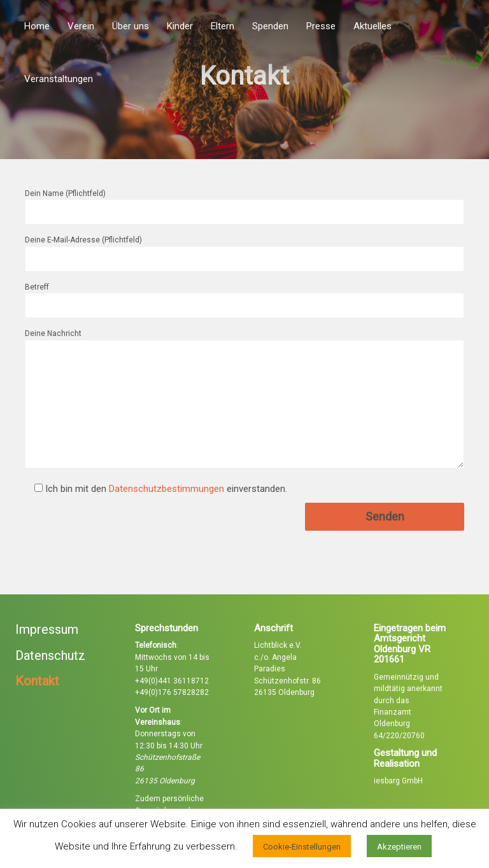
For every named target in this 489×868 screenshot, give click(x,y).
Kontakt (37, 681)
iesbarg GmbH (398, 781)
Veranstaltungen (59, 79)
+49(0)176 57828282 (172, 692)
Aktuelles (372, 26)
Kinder (180, 26)
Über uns (131, 26)
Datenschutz (50, 655)
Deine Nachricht (244, 399)
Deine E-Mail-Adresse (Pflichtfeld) (244, 249)
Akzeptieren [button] (399, 847)
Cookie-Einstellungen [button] (302, 847)
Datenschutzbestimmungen (167, 489)
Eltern (223, 26)
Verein (81, 26)
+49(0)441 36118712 (172, 681)
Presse (321, 26)
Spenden (270, 26)
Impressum (47, 629)
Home (37, 26)
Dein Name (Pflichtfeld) (244, 203)
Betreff (244, 296)
